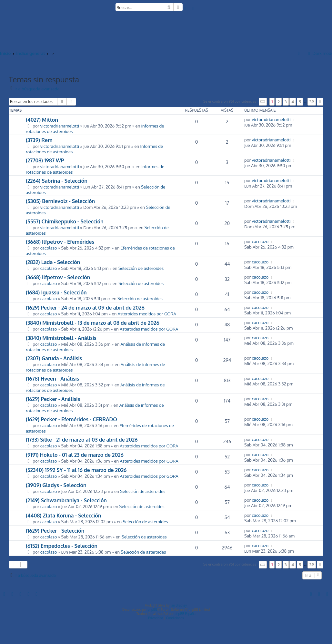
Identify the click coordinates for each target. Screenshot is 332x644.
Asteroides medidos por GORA (147, 314)
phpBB (153, 609)
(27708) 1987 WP (45, 160)
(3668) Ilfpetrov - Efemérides (60, 242)
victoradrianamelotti (60, 126)
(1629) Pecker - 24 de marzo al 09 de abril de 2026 (85, 308)
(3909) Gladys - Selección (56, 485)
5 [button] (300, 102)
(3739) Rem (39, 140)
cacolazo (49, 248)
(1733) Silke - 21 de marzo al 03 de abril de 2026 (82, 440)
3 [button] (286, 102)
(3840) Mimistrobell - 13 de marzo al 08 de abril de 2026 (93, 323)
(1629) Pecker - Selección (55, 531)
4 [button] (293, 102)
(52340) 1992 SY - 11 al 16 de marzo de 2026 (76, 470)
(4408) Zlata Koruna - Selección (64, 516)
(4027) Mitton (42, 120)
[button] (263, 102)
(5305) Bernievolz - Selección (60, 201)
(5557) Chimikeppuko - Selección (65, 221)
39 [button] (312, 102)
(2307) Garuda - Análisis (54, 358)
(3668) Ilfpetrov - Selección (58, 277)
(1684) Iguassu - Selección (56, 292)
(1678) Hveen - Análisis (52, 379)
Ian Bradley (179, 605)
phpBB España (185, 614)
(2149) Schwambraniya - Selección (66, 500)
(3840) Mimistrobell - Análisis (61, 338)
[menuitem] (186, 8)
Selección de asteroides (141, 268)
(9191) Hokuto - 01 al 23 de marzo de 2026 (75, 455)
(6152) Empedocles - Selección (62, 546)
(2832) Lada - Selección (53, 262)
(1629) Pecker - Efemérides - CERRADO (71, 419)
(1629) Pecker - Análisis (53, 399)
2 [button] (279, 102)
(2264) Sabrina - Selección (57, 181)
